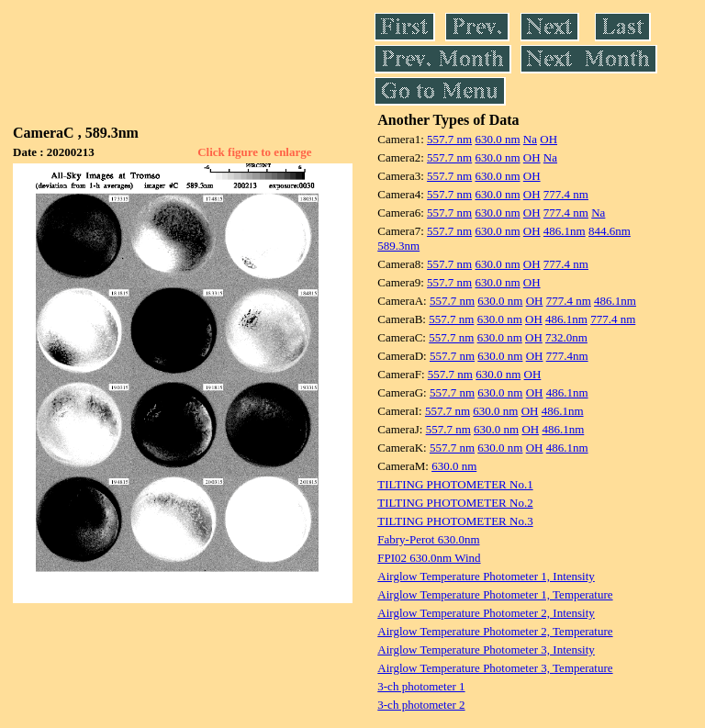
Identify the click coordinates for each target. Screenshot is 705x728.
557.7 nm (449, 139)
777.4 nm (566, 194)
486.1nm (565, 231)
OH (548, 139)
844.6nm (610, 231)
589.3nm (398, 246)
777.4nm (567, 356)
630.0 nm (497, 139)
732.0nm (566, 337)
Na (530, 139)
